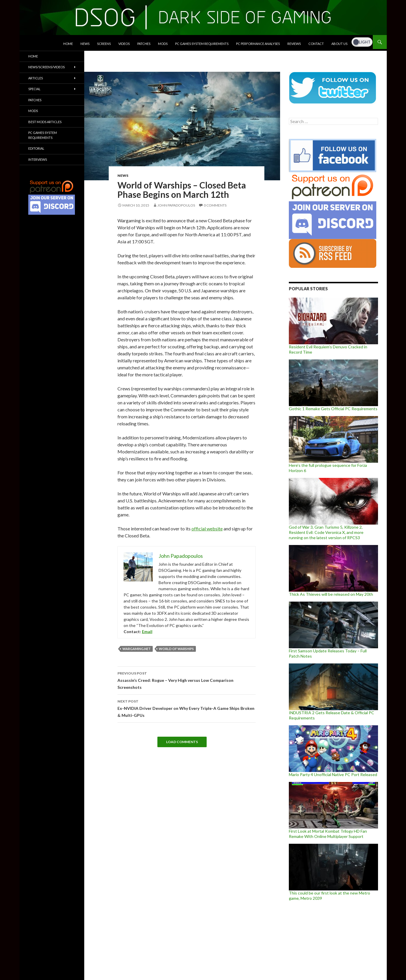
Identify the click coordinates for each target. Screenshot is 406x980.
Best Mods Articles (45, 122)
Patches (144, 44)
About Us (339, 44)
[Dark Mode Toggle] (362, 42)
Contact (316, 44)
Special (34, 89)
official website (207, 529)
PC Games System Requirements (202, 44)
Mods (163, 44)
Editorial (36, 148)
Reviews (294, 44)
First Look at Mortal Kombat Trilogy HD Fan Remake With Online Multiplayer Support (328, 834)
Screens (104, 44)
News (85, 44)
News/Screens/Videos (46, 67)
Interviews (38, 159)
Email (147, 632)
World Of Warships (176, 649)
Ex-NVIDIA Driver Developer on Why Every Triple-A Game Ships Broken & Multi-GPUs (187, 708)
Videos (124, 44)
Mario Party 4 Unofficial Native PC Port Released (333, 774)
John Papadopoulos (176, 205)
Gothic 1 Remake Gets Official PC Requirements (333, 409)
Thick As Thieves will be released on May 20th (331, 594)
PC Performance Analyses (258, 44)
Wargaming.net (137, 649)
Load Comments (182, 742)
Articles (36, 78)
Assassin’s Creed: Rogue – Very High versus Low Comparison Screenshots (187, 680)
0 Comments (215, 205)
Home (68, 44)
